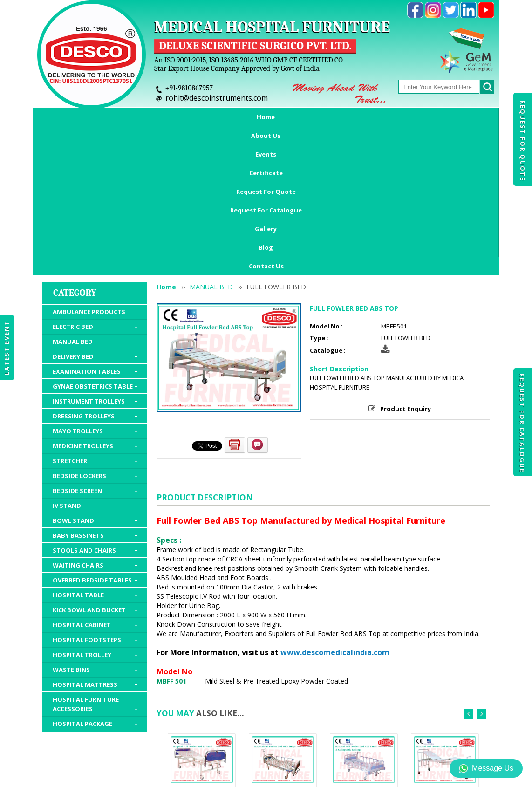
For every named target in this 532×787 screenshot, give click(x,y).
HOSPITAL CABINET (95, 494)
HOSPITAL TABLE (95, 465)
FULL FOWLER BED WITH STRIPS (283, 670)
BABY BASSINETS (95, 405)
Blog (462, 117)
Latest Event (7, 347)
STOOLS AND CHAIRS (95, 420)
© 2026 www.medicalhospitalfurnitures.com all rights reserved (128, 775)
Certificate (206, 117)
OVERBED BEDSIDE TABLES (95, 450)
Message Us (486, 768)
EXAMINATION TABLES (95, 241)
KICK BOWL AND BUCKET (95, 479)
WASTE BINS (95, 539)
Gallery (424, 117)
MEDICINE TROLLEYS (95, 315)
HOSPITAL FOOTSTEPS (95, 509)
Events (160, 117)
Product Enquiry (406, 278)
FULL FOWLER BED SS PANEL (202, 670)
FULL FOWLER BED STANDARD (445, 670)
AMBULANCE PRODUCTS (89, 181)
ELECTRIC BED (95, 196)
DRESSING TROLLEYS (95, 286)
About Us (115, 117)
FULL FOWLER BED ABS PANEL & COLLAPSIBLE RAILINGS (364, 677)
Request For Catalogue (522, 423)
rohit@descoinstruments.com (217, 98)
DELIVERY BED (95, 226)
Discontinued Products (400, 733)
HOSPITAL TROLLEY (95, 524)
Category (75, 162)
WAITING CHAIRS (95, 435)
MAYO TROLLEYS (95, 301)
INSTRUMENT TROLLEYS (95, 271)
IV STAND (95, 375)
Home (72, 117)
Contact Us (266, 136)
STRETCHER (95, 330)
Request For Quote (523, 141)
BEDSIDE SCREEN (95, 360)
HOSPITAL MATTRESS (95, 554)
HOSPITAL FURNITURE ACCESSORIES (95, 574)
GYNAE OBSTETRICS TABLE (95, 256)
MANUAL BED (95, 211)
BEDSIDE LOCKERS (95, 345)
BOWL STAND (95, 390)
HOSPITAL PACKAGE (95, 593)
